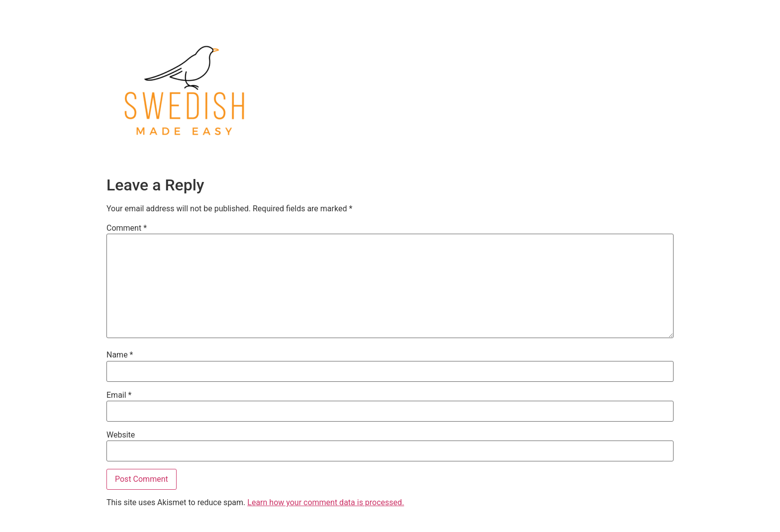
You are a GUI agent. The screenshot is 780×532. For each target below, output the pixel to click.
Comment (127, 228)
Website (121, 435)
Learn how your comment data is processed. (326, 502)
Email (119, 395)
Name (120, 355)
